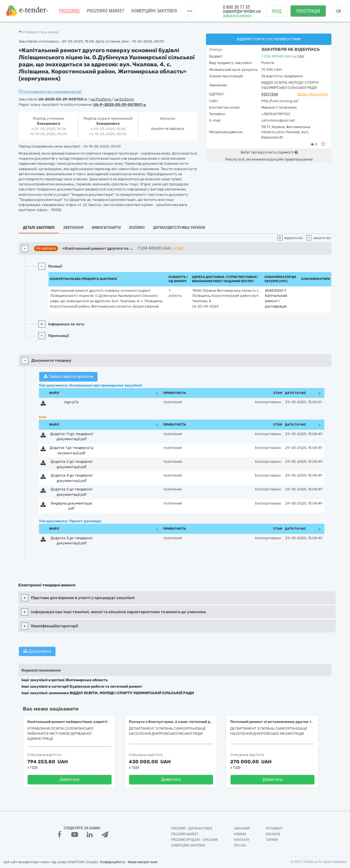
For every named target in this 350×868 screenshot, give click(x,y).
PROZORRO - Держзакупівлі (192, 828)
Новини (240, 834)
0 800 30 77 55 (236, 8)
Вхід (277, 11)
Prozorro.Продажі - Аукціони (194, 840)
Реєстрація (308, 11)
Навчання (242, 828)
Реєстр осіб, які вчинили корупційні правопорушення (269, 159)
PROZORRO (69, 11)
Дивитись (70, 779)
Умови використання (143, 862)
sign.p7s (71, 402)
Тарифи (272, 840)
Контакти (242, 840)
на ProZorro (101, 99)
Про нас (240, 845)
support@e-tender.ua (242, 11)
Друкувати (37, 651)
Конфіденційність (113, 862)
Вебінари (273, 834)
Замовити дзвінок (237, 16)
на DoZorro (124, 99)
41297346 (270, 94)
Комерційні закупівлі (154, 11)
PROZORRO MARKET (106, 11)
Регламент (274, 828)
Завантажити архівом (68, 376)
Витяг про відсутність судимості (269, 152)
